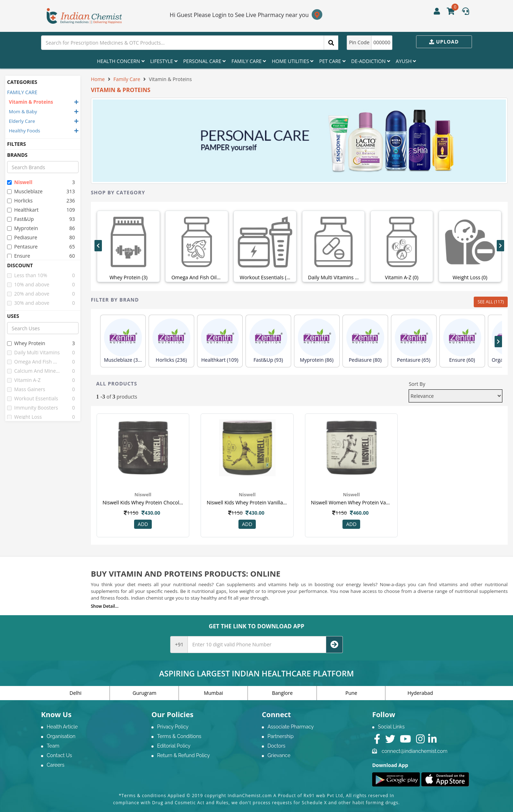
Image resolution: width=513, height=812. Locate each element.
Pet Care (332, 61)
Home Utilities (293, 61)
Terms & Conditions (179, 736)
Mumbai (213, 693)
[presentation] (98, 246)
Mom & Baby (23, 111)
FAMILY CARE (22, 92)
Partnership (281, 736)
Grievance (279, 755)
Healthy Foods (24, 131)
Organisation (61, 736)
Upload (444, 42)
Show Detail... (105, 606)
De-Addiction (371, 61)
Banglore (283, 693)
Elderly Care (22, 121)
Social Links (391, 727)
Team (53, 746)
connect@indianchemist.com (415, 751)
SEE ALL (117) (491, 302)
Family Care (249, 61)
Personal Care (204, 61)
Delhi (76, 693)
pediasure (22, 237)
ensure (19, 256)
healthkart (23, 210)
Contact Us (59, 755)
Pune (351, 693)
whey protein (26, 343)
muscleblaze (25, 191)
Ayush (406, 61)
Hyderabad (420, 693)
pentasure (22, 247)
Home (98, 79)
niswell (20, 182)
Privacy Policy (173, 727)
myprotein (22, 228)
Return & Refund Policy (183, 755)
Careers (56, 765)
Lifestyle (164, 61)
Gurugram (145, 693)
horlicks (20, 201)
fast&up (21, 219)
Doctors (276, 746)
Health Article (62, 727)
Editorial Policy (174, 746)
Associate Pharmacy (291, 727)
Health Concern (121, 61)
